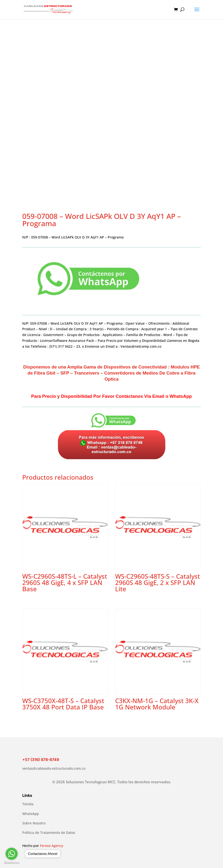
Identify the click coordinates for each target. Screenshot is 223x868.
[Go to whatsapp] (12, 854)
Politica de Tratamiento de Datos (49, 833)
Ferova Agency (52, 846)
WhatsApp (31, 814)
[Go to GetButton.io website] (12, 863)
